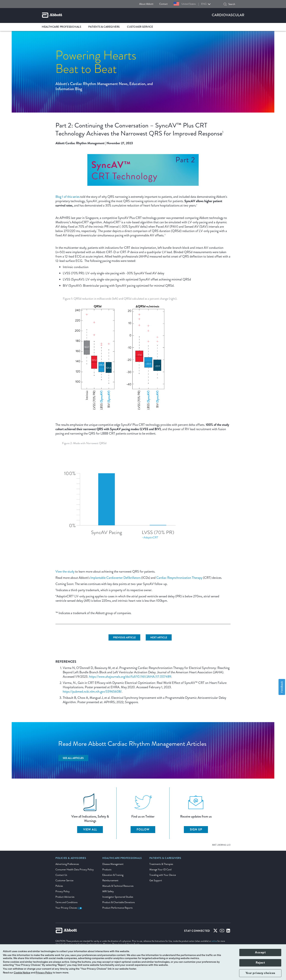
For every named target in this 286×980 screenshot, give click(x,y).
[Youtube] (222, 931)
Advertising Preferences (67, 864)
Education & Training (113, 875)
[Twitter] (215, 931)
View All (90, 829)
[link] (71, 859)
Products (107, 870)
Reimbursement (110, 880)
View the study (65, 571)
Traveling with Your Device (163, 875)
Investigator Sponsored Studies (118, 897)
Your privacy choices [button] (260, 973)
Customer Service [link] (140, 27)
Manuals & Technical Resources (118, 886)
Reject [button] (260, 963)
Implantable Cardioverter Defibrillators (115, 578)
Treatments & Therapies (161, 864)
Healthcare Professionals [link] (61, 27)
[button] (225, 4)
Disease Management (113, 864)
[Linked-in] (228, 931)
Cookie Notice (22, 973)
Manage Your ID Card (160, 870)
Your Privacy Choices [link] (69, 908)
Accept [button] (260, 952)
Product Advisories (65, 897)
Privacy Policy (63, 891)
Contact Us (61, 875)
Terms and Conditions (66, 902)
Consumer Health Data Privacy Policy (75, 870)
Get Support (156, 880)
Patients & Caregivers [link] (104, 27)
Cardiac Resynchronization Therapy (179, 578)
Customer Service (64, 880)
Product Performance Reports (117, 908)
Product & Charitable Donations (119, 902)
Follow (143, 829)
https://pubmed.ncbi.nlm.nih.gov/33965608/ (92, 692)
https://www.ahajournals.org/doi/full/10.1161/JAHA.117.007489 (130, 677)
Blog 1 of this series (67, 197)
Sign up (196, 829)
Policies (59, 886)
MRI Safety (108, 891)
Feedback (282, 687)
